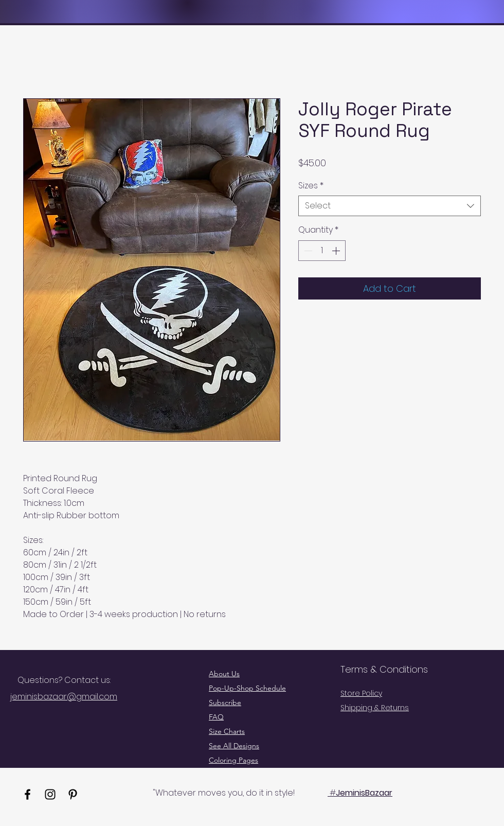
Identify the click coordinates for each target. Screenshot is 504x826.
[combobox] (390, 206)
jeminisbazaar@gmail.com (64, 697)
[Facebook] (28, 794)
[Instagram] (50, 794)
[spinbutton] (322, 251)
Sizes (311, 186)
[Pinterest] (73, 794)
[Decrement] (307, 251)
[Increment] (337, 251)
